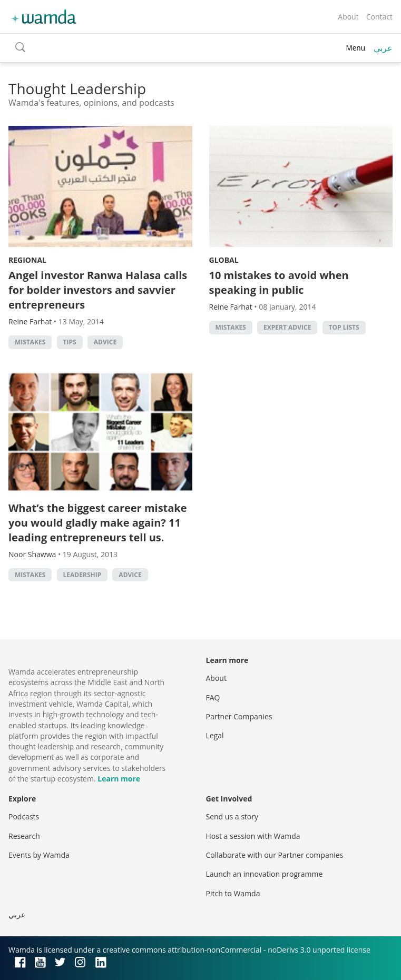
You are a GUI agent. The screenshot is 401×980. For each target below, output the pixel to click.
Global (224, 260)
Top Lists (344, 327)
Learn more (119, 779)
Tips (70, 342)
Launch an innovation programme (265, 874)
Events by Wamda (39, 855)
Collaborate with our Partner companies (275, 855)
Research (24, 836)
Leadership (82, 575)
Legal (215, 735)
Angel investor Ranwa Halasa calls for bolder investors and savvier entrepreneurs (98, 290)
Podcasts (24, 816)
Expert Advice (287, 327)
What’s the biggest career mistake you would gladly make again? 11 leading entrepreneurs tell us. (98, 523)
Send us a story (232, 816)
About (348, 17)
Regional (27, 260)
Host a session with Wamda (253, 836)
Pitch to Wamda (233, 893)
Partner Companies (239, 716)
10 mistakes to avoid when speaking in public (279, 283)
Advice (105, 342)
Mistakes (30, 342)
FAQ (213, 697)
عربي (383, 48)
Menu (355, 48)
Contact (379, 17)
